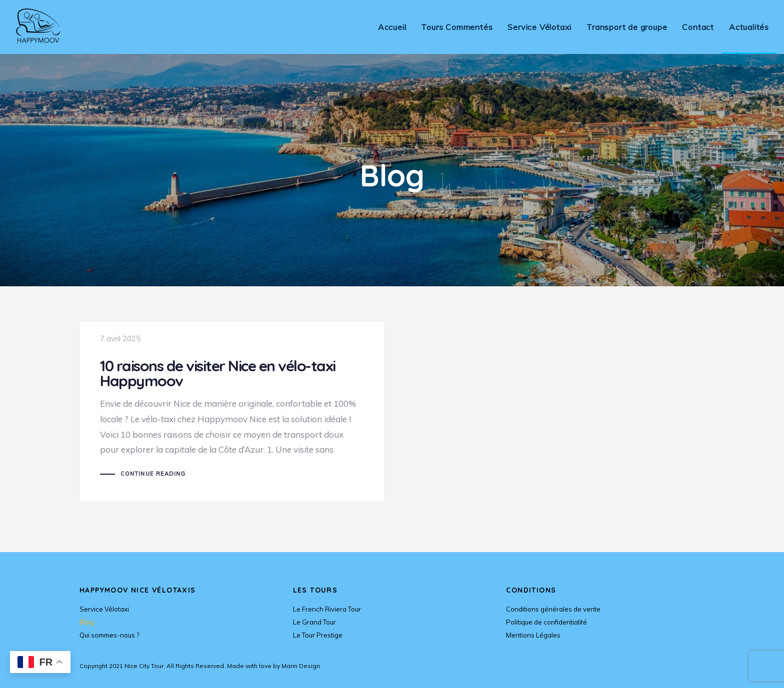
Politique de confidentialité (546, 622)
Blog (86, 622)
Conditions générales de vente (553, 609)
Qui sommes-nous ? (109, 635)
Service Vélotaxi (104, 609)
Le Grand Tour (314, 622)
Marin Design (301, 666)
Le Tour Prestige (318, 635)
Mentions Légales (533, 635)
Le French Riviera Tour (327, 609)
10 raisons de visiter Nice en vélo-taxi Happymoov (232, 412)
